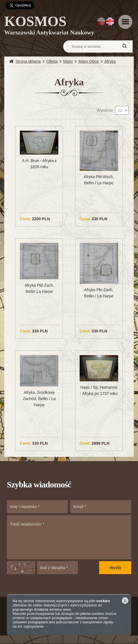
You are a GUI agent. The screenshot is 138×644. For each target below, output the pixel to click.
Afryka (110, 61)
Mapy (68, 61)
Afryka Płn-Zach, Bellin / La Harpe (99, 293)
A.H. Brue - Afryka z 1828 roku (39, 164)
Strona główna (28, 61)
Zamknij (125, 601)
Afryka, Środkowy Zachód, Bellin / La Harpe (39, 399)
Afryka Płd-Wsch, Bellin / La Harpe (99, 180)
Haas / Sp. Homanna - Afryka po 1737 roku (99, 390)
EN (110, 21)
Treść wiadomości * (69, 537)
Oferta (52, 61)
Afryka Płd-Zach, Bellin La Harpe (39, 288)
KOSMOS (49, 26)
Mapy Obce (89, 61)
